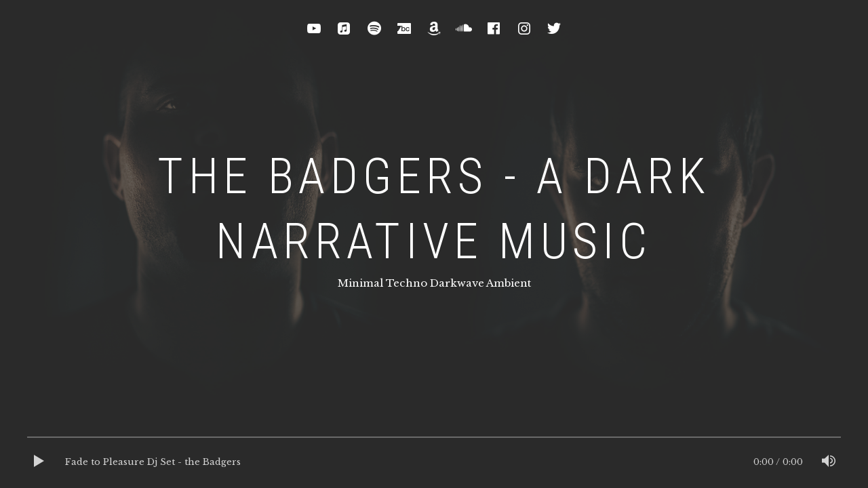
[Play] (39, 462)
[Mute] (829, 462)
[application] (434, 462)
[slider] (434, 441)
